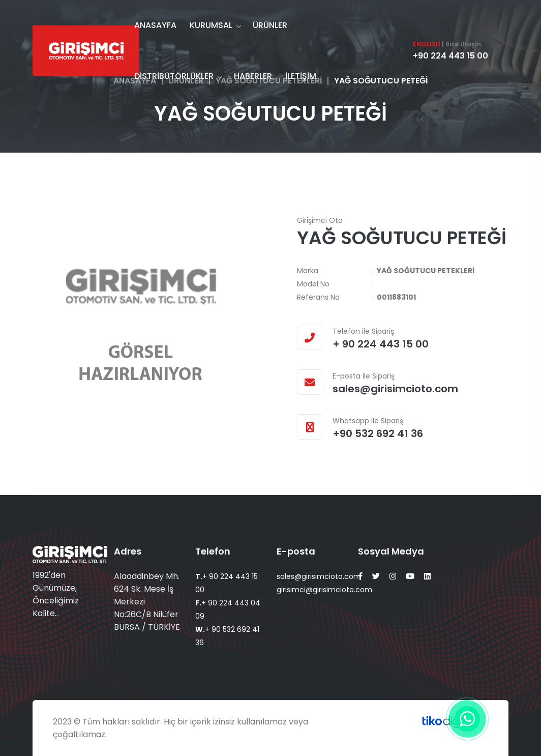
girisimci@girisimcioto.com (324, 590)
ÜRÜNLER (270, 25)
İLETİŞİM (301, 76)
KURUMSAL (211, 25)
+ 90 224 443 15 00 (381, 344)
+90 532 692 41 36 (378, 433)
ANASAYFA (155, 25)
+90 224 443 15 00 (450, 56)
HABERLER (253, 76)
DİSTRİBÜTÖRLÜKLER (174, 76)
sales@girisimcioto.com (395, 389)
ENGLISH (427, 44)
